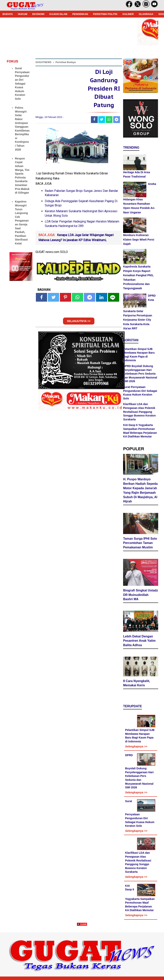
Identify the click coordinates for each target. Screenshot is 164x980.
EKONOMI (38, 14)
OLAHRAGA (146, 14)
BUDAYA (8, 14)
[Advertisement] (82, 953)
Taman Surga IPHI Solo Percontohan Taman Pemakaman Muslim (140, 543)
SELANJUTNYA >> (79, 321)
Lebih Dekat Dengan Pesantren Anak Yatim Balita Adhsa (139, 641)
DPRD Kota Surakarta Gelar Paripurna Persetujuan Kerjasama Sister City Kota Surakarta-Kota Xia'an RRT (139, 312)
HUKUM (22, 14)
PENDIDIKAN (80, 14)
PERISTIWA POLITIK (105, 14)
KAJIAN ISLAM (58, 14)
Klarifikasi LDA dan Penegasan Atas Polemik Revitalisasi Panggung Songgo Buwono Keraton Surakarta (139, 412)
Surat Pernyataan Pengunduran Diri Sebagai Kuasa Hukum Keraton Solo (22, 84)
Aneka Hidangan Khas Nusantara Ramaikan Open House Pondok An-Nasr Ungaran (140, 198)
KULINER (128, 14)
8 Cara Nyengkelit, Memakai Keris (137, 683)
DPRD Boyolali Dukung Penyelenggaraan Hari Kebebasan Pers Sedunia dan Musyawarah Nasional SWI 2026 (140, 374)
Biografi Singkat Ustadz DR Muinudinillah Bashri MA (141, 595)
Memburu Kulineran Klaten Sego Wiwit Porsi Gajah (139, 239)
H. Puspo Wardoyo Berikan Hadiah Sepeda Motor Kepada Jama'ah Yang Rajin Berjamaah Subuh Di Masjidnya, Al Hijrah (140, 490)
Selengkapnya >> (136, 746)
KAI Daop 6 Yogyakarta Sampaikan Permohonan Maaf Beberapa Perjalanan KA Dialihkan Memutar (140, 898)
